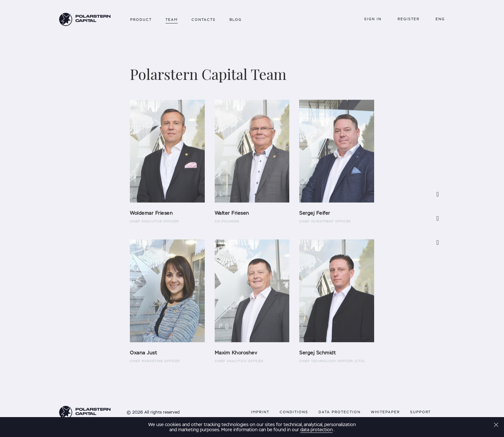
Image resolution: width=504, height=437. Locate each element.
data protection (340, 412)
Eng (440, 19)
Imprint (260, 412)
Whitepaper (385, 412)
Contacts (204, 20)
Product (141, 20)
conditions (294, 412)
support (420, 412)
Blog (236, 20)
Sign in (373, 19)
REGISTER (409, 19)
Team (172, 20)
